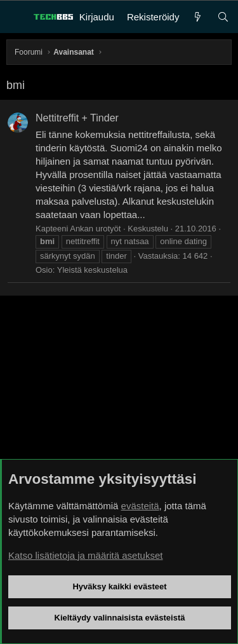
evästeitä (140, 506)
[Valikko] (17, 17)
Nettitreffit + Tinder (77, 118)
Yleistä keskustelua (92, 270)
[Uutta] (198, 17)
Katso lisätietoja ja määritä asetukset (85, 555)
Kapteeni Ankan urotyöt (78, 229)
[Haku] (223, 17)
